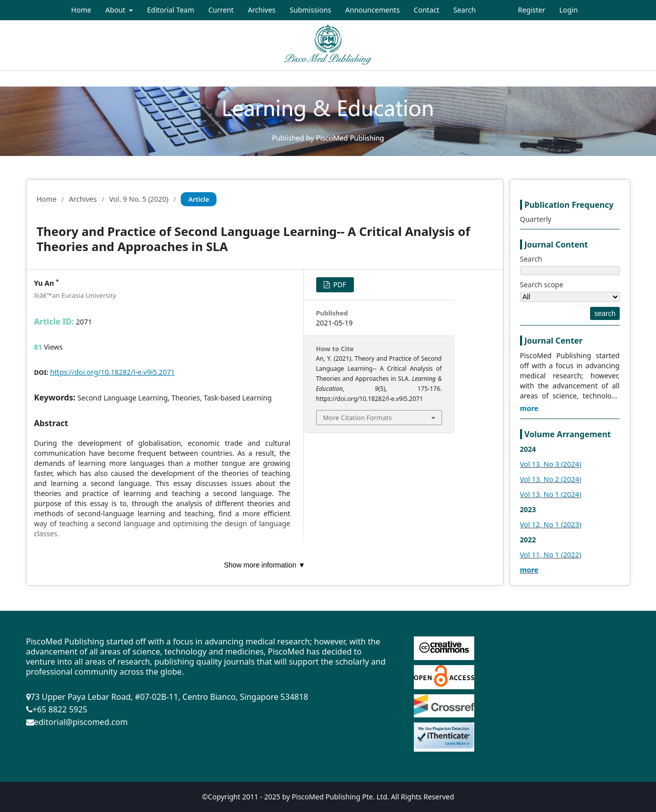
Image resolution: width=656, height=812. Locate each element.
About (116, 10)
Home (81, 10)
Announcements (373, 10)
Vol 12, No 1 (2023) (551, 524)
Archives (262, 10)
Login (569, 10)
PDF (339, 285)
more (529, 408)
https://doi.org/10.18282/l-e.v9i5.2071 (112, 372)
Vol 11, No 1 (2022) (551, 555)
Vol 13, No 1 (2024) (551, 494)
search (605, 313)
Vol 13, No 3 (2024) (551, 464)
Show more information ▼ (265, 565)
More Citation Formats (358, 418)
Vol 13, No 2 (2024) (551, 479)
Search (465, 10)
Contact (427, 10)
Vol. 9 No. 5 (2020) (139, 199)
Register (532, 10)
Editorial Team (171, 10)
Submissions (310, 10)
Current (221, 10)
